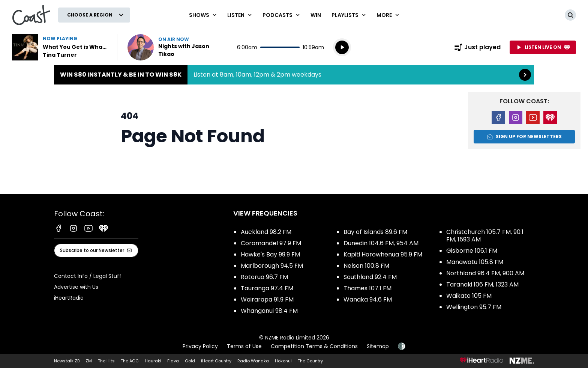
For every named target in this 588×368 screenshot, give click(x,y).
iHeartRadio (69, 298)
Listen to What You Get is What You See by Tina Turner (60, 47)
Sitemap (378, 346)
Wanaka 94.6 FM (368, 299)
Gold (190, 361)
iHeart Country (216, 361)
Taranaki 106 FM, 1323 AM (482, 284)
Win (316, 15)
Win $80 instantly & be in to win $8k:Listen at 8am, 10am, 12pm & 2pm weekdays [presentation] (294, 75)
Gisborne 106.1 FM (472, 251)
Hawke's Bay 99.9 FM (270, 254)
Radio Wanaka (253, 361)
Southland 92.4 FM (370, 277)
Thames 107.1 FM (367, 288)
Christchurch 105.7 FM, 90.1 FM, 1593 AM (485, 236)
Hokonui (283, 361)
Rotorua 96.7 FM (264, 277)
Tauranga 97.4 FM (267, 288)
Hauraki (153, 361)
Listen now (175, 47)
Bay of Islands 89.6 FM (375, 232)
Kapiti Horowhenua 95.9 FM (383, 254)
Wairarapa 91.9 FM (267, 299)
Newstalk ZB (67, 361)
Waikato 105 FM (469, 296)
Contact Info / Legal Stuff (88, 276)
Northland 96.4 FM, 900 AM (485, 273)
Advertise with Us (76, 287)
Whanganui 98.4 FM (269, 311)
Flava (173, 361)
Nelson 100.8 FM (366, 266)
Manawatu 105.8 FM (475, 262)
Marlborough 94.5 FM (272, 266)
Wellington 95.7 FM (474, 307)
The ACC (130, 361)
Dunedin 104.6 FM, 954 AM (381, 243)
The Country (310, 361)
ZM (89, 361)
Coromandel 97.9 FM (271, 243)
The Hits (106, 361)
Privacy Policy (200, 346)
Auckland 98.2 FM (266, 232)
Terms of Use (244, 346)
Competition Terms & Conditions (314, 346)
